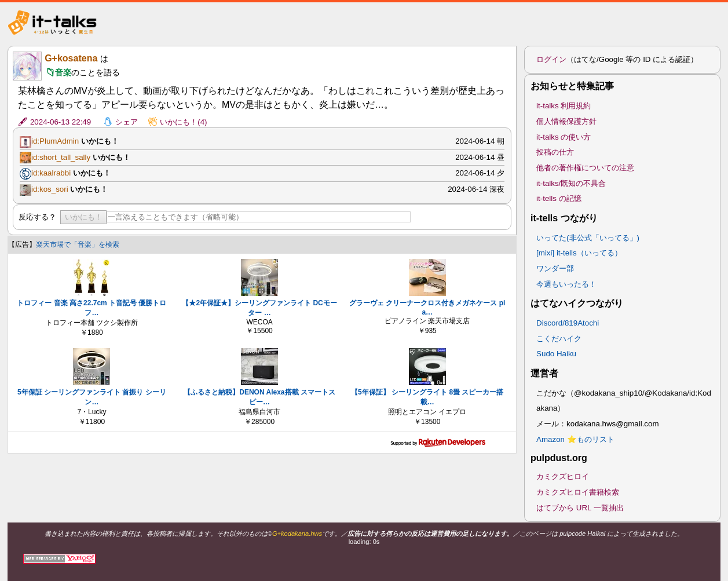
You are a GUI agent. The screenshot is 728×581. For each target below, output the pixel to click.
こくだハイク (559, 339)
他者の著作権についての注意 (585, 168)
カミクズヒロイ (563, 476)
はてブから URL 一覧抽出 (580, 508)
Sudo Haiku (556, 354)
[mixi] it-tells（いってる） (579, 253)
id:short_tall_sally (61, 157)
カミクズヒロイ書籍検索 (578, 492)
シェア (127, 122)
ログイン (551, 59)
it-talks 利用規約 (564, 106)
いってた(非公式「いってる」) (588, 238)
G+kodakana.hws (297, 534)
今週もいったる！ (566, 284)
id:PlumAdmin (55, 141)
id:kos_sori (50, 189)
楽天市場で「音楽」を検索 (78, 244)
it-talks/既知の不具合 (571, 183)
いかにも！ (84, 217)
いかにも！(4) (183, 122)
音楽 (63, 72)
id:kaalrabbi (51, 173)
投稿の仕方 (555, 152)
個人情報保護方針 (566, 121)
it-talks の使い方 (564, 137)
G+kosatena (71, 58)
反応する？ (37, 217)
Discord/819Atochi (568, 323)
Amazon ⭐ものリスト (575, 439)
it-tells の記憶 (559, 198)
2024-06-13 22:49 (61, 122)
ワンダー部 (555, 268)
